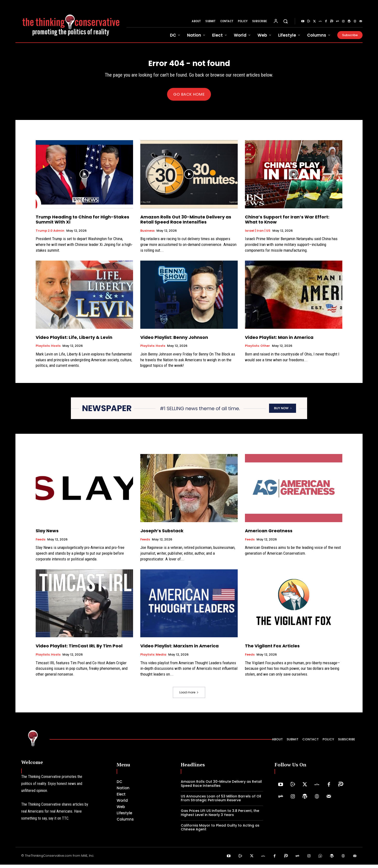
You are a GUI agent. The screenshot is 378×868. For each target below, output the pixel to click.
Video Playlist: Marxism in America (179, 649)
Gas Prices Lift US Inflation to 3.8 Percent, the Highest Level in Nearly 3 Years (220, 816)
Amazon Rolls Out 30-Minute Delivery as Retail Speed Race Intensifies (186, 223)
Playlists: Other (257, 349)
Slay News (47, 534)
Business (147, 234)
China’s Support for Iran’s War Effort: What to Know (287, 223)
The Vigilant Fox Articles (272, 649)
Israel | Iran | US (258, 234)
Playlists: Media (153, 658)
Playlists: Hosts (48, 349)
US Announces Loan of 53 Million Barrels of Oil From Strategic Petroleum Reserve (221, 801)
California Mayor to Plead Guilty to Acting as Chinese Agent (220, 831)
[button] (285, 21)
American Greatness (269, 534)
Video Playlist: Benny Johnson (174, 341)
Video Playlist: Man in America (279, 341)
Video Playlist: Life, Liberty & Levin (74, 341)
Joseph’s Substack (162, 534)
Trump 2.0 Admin (50, 234)
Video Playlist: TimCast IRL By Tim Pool (79, 649)
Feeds (40, 543)
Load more (189, 696)
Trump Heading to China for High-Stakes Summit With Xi (82, 223)
